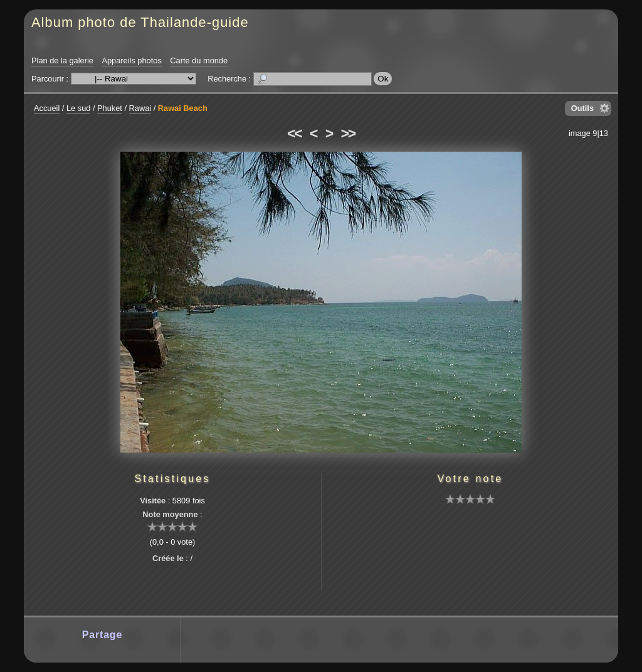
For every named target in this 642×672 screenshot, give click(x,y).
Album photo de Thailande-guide (140, 22)
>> (348, 134)
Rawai (140, 108)
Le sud (78, 108)
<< (294, 134)
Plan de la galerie (62, 60)
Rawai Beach (183, 108)
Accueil (47, 108)
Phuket (110, 108)
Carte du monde (199, 60)
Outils (582, 108)
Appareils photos (131, 60)
